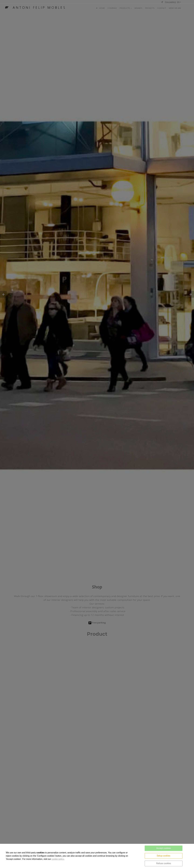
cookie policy (58, 859)
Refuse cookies (163, 863)
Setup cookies (164, 856)
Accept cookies (164, 848)
